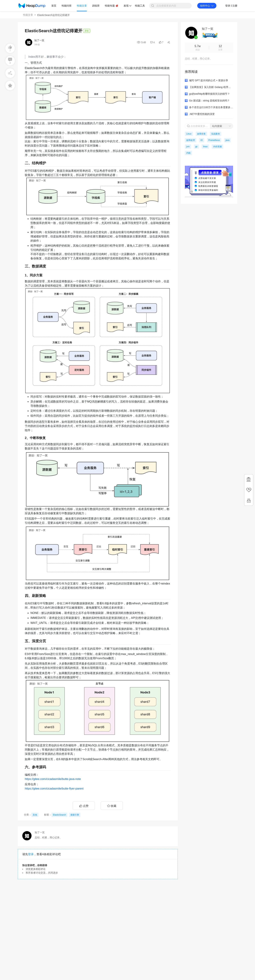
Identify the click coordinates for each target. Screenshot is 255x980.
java (227, 140)
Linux (189, 134)
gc (196, 147)
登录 (31, 854)
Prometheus (214, 140)
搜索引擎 (75, 815)
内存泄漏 (217, 147)
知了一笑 (39, 40)
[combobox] (222, 126)
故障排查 (201, 134)
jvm (188, 147)
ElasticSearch (59, 815)
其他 (35, 815)
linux (205, 147)
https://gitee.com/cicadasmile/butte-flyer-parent (54, 789)
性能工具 (140, 6)
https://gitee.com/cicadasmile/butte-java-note (53, 779)
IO (202, 140)
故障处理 (191, 140)
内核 (188, 153)
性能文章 (28, 15)
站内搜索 (217, 126)
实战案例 (216, 134)
